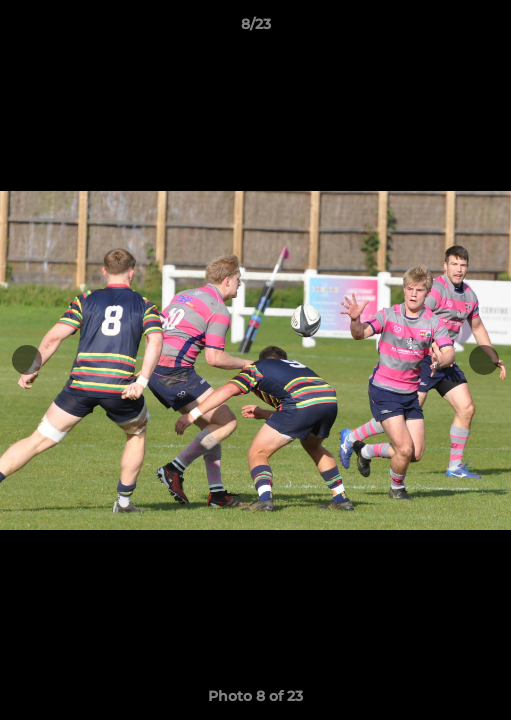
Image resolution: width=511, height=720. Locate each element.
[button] (487, 29)
